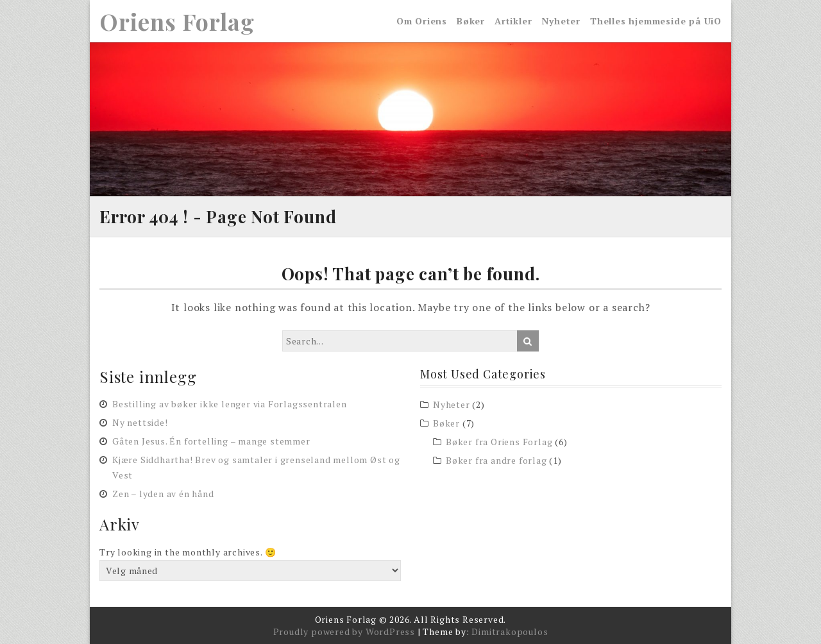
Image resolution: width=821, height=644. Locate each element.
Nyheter (561, 21)
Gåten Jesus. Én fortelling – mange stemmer (211, 442)
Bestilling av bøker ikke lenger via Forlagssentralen (230, 404)
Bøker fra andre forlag (496, 460)
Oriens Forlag (177, 21)
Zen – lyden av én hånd (163, 494)
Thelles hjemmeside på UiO (656, 21)
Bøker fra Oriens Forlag (499, 442)
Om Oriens (422, 21)
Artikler (513, 21)
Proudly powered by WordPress (344, 631)
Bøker (471, 21)
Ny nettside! (140, 423)
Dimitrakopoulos (510, 631)
